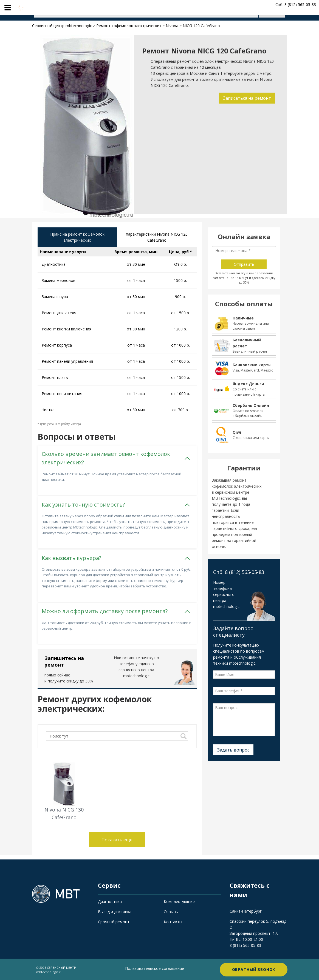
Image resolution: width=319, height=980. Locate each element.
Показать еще (117, 839)
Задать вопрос (233, 750)
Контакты (173, 922)
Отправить (244, 264)
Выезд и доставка (115, 911)
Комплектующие (179, 901)
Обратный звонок (254, 969)
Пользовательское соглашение (155, 968)
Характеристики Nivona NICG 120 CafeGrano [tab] (157, 237)
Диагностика (110, 901)
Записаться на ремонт (247, 98)
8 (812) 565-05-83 (245, 945)
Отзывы (171, 911)
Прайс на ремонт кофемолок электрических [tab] (77, 237)
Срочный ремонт (114, 922)
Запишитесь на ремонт (64, 661)
